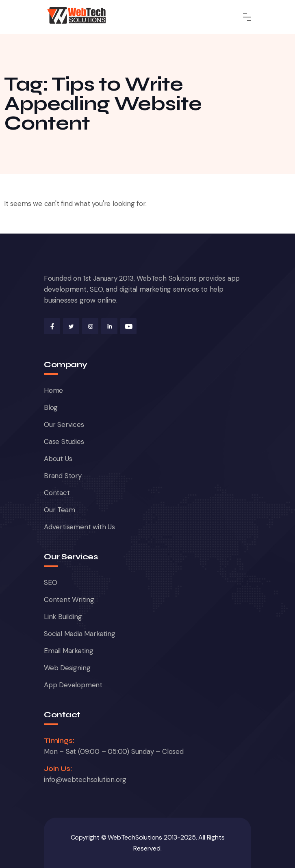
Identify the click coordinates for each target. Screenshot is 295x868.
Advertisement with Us (79, 527)
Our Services (64, 424)
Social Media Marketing (80, 634)
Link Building (63, 617)
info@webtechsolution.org (85, 779)
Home (53, 390)
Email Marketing (69, 651)
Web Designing (67, 668)
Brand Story (63, 476)
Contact (57, 493)
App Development (73, 685)
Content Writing (69, 600)
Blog (51, 407)
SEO (50, 582)
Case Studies (64, 442)
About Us (58, 459)
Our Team (59, 510)
